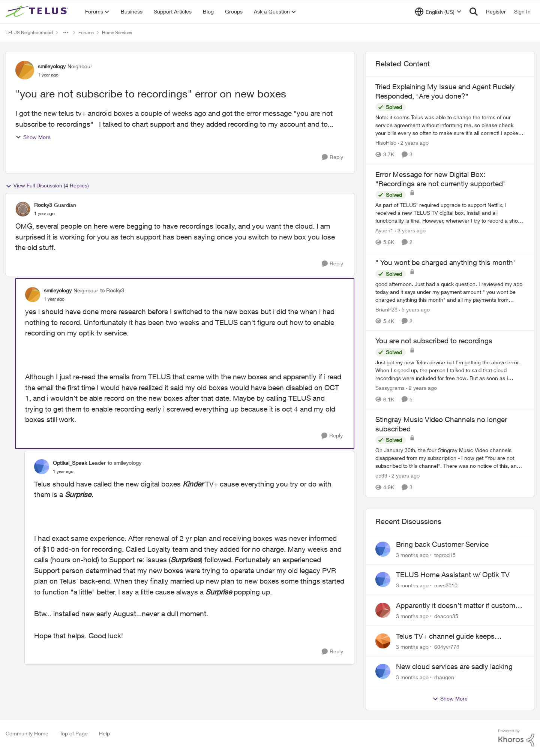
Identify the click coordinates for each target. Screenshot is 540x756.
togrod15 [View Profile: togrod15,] (445, 555)
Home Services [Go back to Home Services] (117, 32)
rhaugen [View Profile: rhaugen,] (444, 677)
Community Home (27, 733)
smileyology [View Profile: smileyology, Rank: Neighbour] (52, 66)
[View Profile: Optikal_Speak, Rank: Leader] (42, 467)
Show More (33, 137)
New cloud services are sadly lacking (454, 666)
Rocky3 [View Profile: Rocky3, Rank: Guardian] (43, 205)
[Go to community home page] (38, 12)
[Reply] (332, 157)
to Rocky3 (112, 290)
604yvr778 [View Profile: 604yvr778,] (447, 646)
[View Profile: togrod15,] (383, 549)
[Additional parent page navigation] (66, 33)
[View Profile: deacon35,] (383, 610)
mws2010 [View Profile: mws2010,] (446, 585)
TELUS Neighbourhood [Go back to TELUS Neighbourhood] (29, 32)
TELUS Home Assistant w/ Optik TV (453, 575)
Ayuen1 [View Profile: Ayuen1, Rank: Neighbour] (384, 231)
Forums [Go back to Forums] (86, 32)
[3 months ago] (412, 555)
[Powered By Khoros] (516, 738)
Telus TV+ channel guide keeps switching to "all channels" (445, 636)
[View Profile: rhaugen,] (383, 671)
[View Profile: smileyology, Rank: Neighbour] (25, 70)
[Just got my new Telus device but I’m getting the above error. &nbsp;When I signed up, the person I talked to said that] (450, 370)
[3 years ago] (410, 231)
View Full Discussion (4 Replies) (47, 186)
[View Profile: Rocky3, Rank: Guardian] (23, 209)
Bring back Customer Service (442, 544)
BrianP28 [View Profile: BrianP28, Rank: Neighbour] (386, 309)
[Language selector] (438, 12)
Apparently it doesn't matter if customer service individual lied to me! (459, 606)
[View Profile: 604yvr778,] (383, 641)
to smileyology (124, 463)
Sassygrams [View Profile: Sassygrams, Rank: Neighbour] (390, 388)
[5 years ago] (414, 309)
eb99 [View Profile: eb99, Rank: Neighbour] (381, 476)
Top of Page (74, 733)
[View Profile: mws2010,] (383, 579)
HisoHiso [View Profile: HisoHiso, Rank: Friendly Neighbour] (386, 143)
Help (104, 733)
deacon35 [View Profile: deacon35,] (446, 616)
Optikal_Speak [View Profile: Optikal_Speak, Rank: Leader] (70, 463)
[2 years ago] (413, 143)
